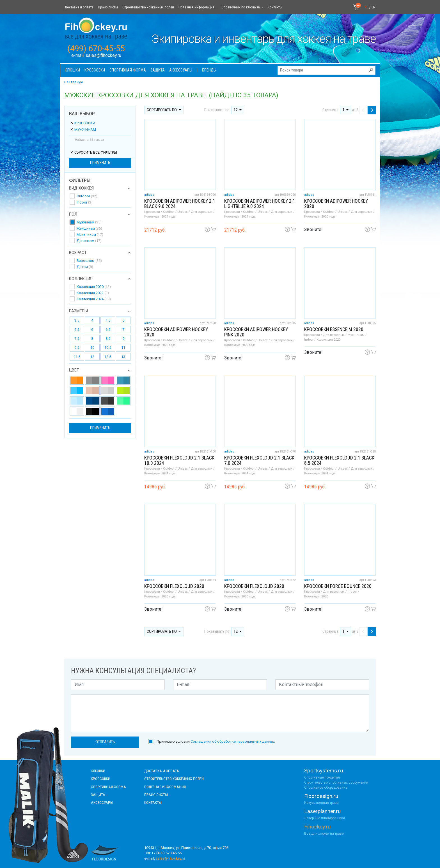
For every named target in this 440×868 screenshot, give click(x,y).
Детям (85, 267)
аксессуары (102, 802)
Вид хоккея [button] (81, 188)
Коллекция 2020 (94, 287)
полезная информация (165, 787)
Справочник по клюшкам (241, 7)
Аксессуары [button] (181, 70)
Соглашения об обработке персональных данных (233, 741)
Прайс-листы (108, 7)
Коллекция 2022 (93, 293)
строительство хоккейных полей (174, 779)
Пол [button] (73, 214)
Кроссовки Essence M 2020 (334, 329)
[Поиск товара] (326, 70)
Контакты (275, 7)
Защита (98, 795)
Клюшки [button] (72, 70)
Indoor (85, 202)
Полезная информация (196, 7)
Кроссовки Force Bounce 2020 (338, 586)
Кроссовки (82, 123)
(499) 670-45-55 (96, 49)
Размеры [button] (78, 311)
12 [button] (236, 110)
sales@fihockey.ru (103, 55)
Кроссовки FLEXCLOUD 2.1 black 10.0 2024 (179, 460)
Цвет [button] (74, 370)
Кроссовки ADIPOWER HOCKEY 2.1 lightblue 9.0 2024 (260, 204)
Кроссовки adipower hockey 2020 (336, 204)
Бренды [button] (209, 70)
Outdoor (87, 196)
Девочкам (89, 241)
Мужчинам (83, 130)
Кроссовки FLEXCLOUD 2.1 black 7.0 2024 (259, 460)
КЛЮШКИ (98, 771)
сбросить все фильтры (93, 152)
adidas (149, 195)
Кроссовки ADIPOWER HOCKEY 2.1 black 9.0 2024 (180, 204)
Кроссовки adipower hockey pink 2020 (256, 332)
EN (373, 7)
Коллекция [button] (81, 279)
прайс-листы (156, 795)
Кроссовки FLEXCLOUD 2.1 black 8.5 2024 (339, 460)
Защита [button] (158, 70)
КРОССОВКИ (101, 779)
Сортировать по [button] (162, 110)
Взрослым (89, 261)
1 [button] (344, 110)
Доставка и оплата (79, 7)
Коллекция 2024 (94, 299)
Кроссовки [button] (95, 70)
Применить (100, 163)
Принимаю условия (216, 741)
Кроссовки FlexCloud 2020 (174, 586)
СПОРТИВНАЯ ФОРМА (108, 787)
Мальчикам (90, 235)
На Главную (74, 82)
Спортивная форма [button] (128, 70)
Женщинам (89, 228)
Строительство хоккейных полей (148, 7)
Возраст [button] (78, 253)
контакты (153, 802)
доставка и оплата (162, 771)
